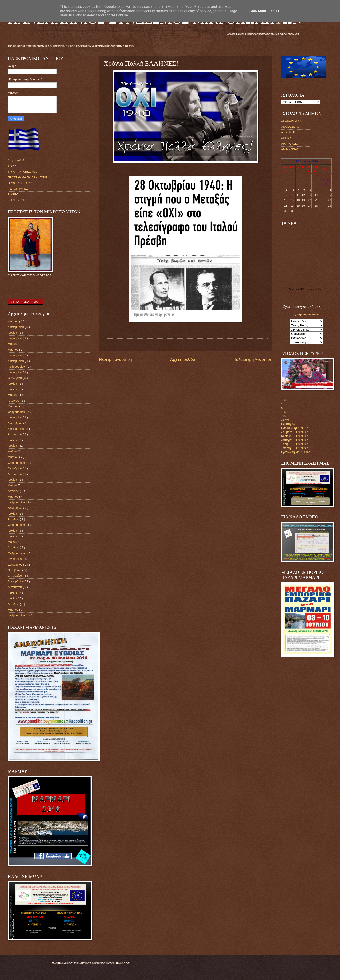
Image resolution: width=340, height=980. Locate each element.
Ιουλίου (13, 384)
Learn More (257, 11)
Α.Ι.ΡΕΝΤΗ (288, 132)
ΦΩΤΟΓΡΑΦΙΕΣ (18, 189)
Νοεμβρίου (15, 570)
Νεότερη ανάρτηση (115, 359)
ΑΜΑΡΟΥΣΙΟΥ (290, 144)
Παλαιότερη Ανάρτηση (253, 359)
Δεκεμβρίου (15, 423)
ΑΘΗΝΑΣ (287, 138)
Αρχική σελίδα (183, 359)
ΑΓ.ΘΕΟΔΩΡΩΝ (291, 127)
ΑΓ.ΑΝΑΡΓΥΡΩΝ (292, 121)
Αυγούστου (15, 434)
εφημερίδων (316, 289)
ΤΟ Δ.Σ (12, 166)
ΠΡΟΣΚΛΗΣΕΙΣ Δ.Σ (20, 183)
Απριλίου (14, 401)
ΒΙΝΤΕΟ (13, 194)
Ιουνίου (13, 333)
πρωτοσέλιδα (299, 289)
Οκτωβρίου (15, 378)
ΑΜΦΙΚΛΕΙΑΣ (290, 149)
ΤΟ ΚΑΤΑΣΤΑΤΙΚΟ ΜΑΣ (23, 172)
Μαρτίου (13, 321)
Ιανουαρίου (15, 338)
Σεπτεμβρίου (16, 327)
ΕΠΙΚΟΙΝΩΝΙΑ (17, 200)
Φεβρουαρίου (17, 366)
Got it (276, 11)
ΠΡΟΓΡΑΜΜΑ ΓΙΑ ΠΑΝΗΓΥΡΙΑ (28, 177)
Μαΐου (12, 344)
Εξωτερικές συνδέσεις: (307, 314)
